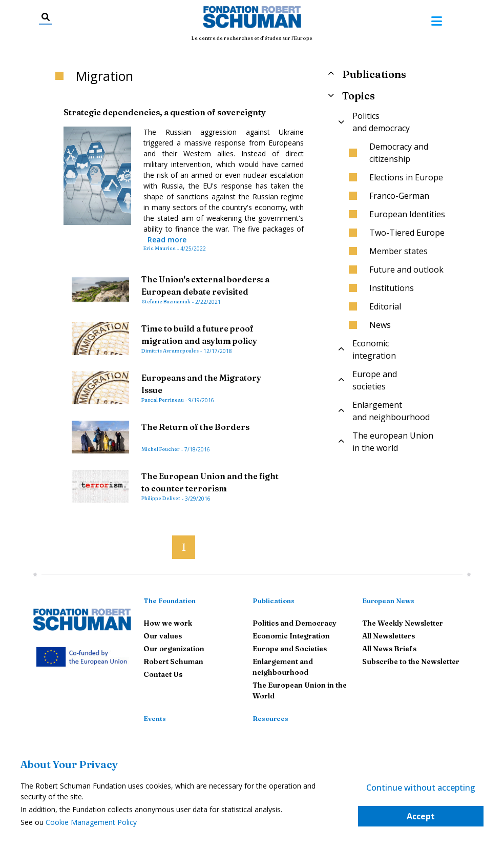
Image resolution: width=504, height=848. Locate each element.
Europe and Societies (290, 649)
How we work (168, 623)
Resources (270, 718)
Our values (163, 636)
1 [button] (184, 547)
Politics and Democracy (295, 623)
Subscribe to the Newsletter (411, 661)
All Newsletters (388, 636)
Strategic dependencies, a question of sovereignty (165, 112)
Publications (274, 601)
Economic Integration (291, 636)
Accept (421, 816)
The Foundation (170, 601)
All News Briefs (389, 649)
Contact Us (163, 674)
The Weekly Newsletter (403, 623)
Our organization (174, 649)
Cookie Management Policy (91, 822)
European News (388, 601)
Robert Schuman (173, 661)
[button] (164, 543)
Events (155, 718)
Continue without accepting (421, 788)
